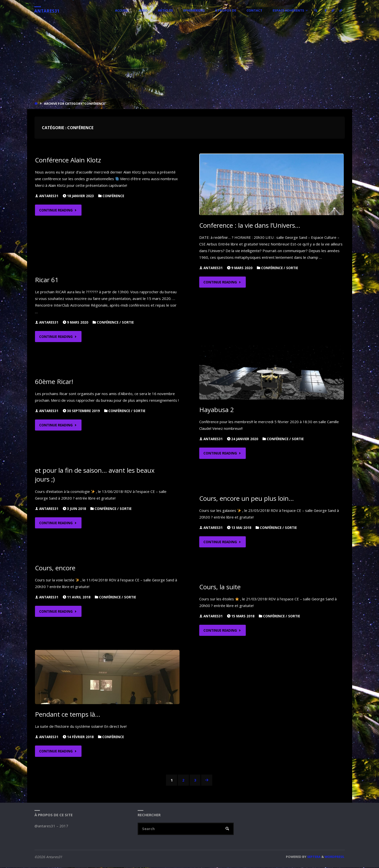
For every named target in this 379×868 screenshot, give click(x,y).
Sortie (292, 268)
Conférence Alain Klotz (68, 160)
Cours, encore (56, 568)
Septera (313, 857)
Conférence (113, 196)
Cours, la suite (220, 587)
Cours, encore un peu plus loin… (247, 498)
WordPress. (335, 857)
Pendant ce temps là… (68, 714)
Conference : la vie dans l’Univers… (250, 225)
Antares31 (47, 11)
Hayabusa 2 (217, 410)
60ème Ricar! (54, 382)
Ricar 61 (47, 280)
